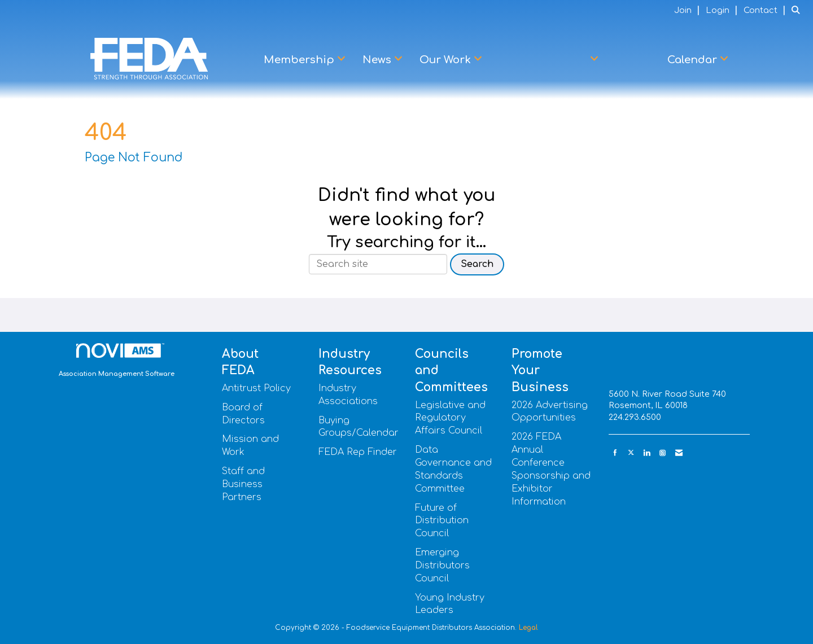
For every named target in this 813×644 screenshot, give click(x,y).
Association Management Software (117, 361)
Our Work (447, 60)
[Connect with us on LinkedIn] (647, 453)
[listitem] (689, 10)
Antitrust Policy (256, 388)
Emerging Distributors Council (442, 566)
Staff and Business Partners (243, 484)
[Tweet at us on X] (631, 453)
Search (477, 264)
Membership (300, 60)
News (378, 60)
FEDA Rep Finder (358, 452)
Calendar (694, 60)
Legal (528, 628)
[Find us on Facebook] (615, 453)
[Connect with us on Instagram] (663, 453)
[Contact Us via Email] (679, 453)
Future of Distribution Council (442, 521)
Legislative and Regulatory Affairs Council (450, 418)
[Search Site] (798, 10)
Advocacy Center (543, 60)
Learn (633, 60)
